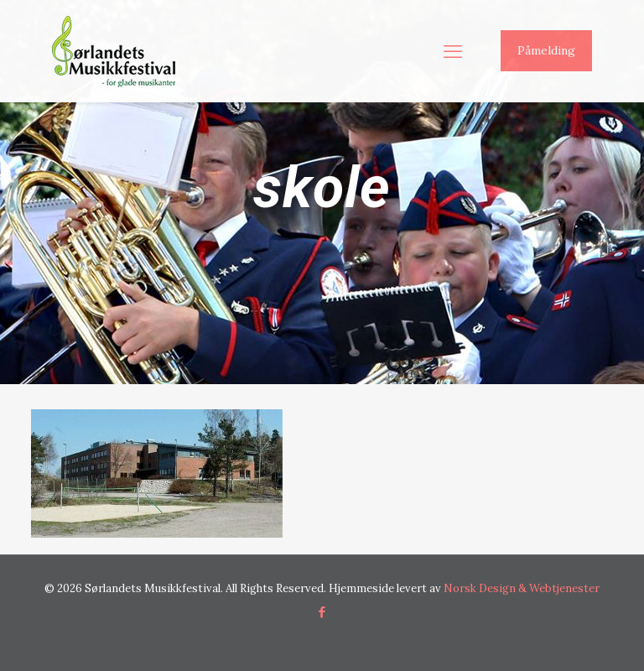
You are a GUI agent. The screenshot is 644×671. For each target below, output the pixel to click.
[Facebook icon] (322, 612)
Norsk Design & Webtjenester (522, 588)
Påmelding (546, 50)
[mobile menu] (453, 51)
